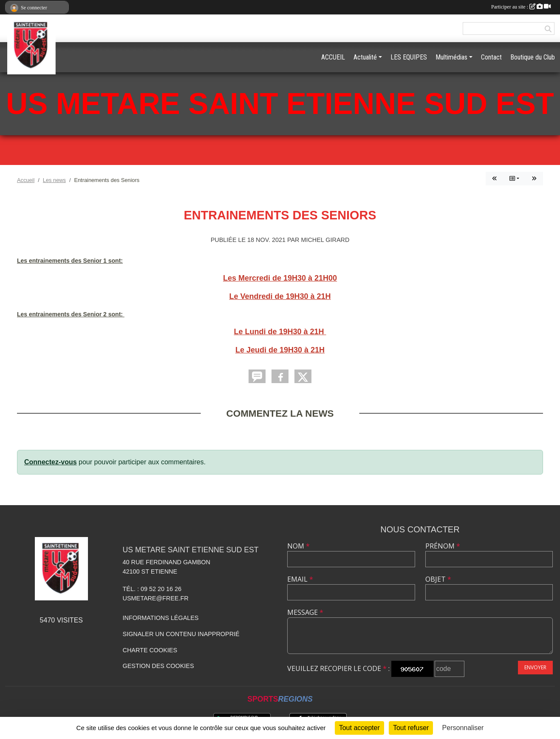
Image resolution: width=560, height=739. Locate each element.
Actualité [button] (365, 57)
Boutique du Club (533, 57)
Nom (298, 546)
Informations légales (161, 618)
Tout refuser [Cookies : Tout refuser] (411, 728)
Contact (491, 57)
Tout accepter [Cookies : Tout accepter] (359, 728)
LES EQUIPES (409, 57)
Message (305, 612)
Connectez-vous (51, 462)
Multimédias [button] (451, 57)
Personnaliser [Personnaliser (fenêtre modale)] (463, 728)
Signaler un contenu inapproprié (181, 634)
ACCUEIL (333, 57)
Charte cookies (150, 650)
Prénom (443, 546)
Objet (438, 579)
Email (300, 579)
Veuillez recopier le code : (338, 668)
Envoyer (535, 667)
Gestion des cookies (158, 666)
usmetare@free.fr (156, 598)
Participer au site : (521, 7)
